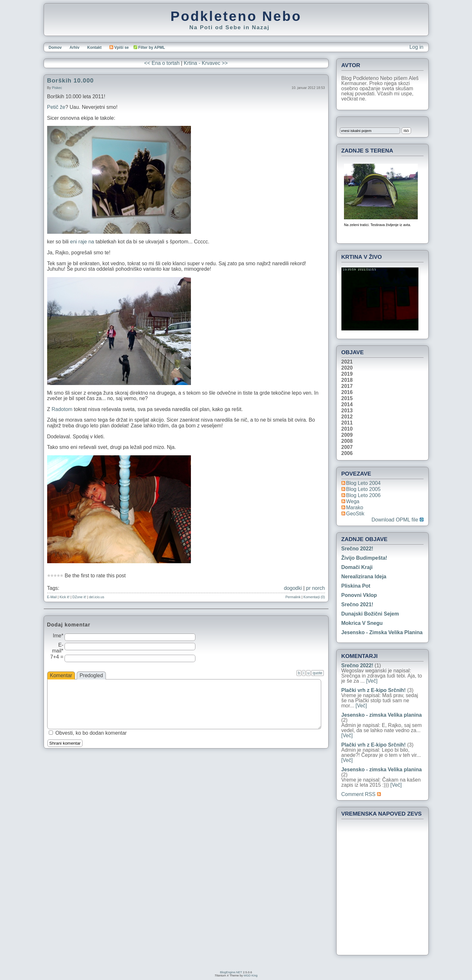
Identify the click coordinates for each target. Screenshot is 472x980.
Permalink (293, 597)
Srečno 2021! (357, 604)
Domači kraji (357, 567)
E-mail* (58, 648)
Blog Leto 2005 (364, 489)
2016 (347, 392)
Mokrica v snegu (362, 623)
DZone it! (79, 597)
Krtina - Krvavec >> (206, 63)
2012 (347, 417)
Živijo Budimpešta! (364, 558)
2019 (347, 374)
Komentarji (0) (314, 597)
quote (317, 673)
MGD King (250, 976)
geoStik (355, 514)
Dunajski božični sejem (370, 614)
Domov (55, 48)
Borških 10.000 (71, 80)
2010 (347, 429)
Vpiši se (119, 48)
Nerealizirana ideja (364, 577)
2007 (347, 447)
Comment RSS (361, 794)
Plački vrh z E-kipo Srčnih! (374, 690)
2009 (347, 435)
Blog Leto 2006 (364, 495)
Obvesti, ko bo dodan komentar (91, 733)
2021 (347, 362)
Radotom (63, 409)
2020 (347, 368)
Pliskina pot (356, 586)
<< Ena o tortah (162, 63)
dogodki (293, 588)
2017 (347, 386)
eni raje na (82, 242)
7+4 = (57, 657)
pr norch (316, 588)
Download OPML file (398, 520)
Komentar (61, 675)
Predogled (91, 675)
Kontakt (94, 48)
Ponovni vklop (359, 595)
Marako (355, 507)
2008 (347, 441)
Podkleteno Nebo (236, 16)
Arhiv (75, 48)
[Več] (372, 681)
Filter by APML (152, 48)
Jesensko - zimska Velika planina (382, 632)
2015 (347, 398)
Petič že (56, 107)
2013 (347, 411)
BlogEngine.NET (231, 972)
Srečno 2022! (357, 549)
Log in (416, 47)
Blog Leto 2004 (364, 483)
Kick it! (64, 597)
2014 (347, 405)
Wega (353, 501)
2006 (347, 453)
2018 (347, 380)
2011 (347, 423)
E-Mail (52, 597)
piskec (57, 88)
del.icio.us (96, 597)
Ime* (58, 636)
